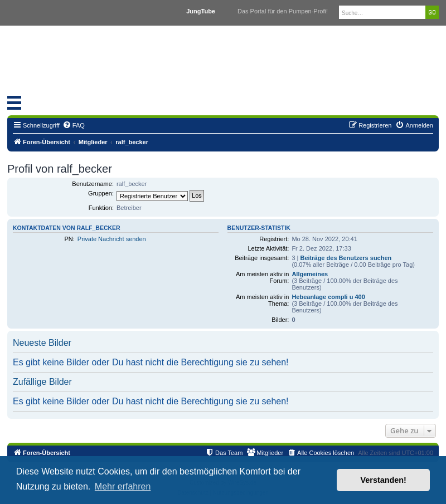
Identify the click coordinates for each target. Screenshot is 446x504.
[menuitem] (74, 125)
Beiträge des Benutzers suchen (346, 258)
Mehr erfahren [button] (123, 486)
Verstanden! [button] (384, 480)
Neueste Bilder (42, 343)
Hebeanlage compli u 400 (328, 297)
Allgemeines (310, 274)
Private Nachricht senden (112, 239)
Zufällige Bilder (42, 382)
